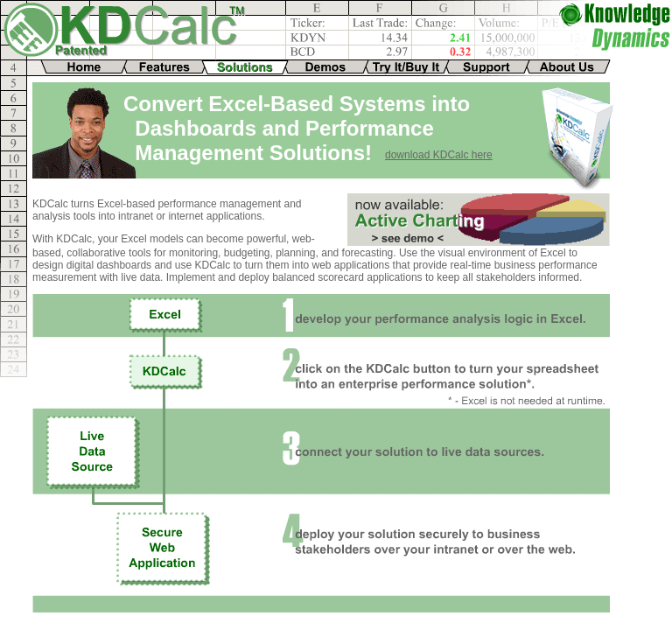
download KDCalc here (439, 155)
